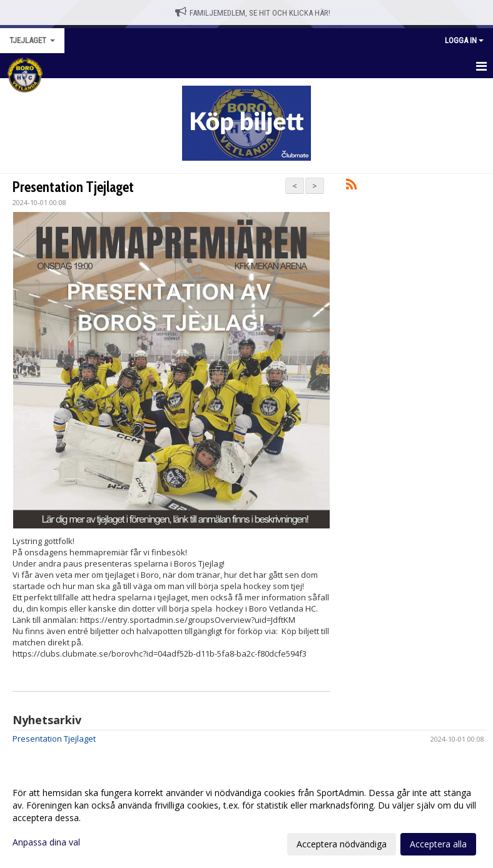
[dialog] (246, 818)
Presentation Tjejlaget (73, 187)
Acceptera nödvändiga (342, 844)
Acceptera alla (438, 844)
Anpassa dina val (46, 842)
